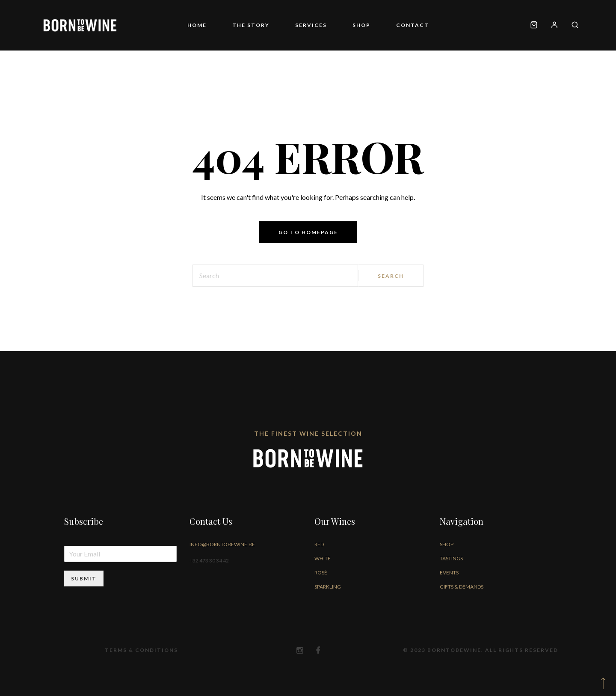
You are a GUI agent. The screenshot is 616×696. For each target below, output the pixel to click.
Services (311, 25)
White (323, 558)
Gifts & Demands (462, 587)
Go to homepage (308, 232)
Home (197, 25)
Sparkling (328, 587)
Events (449, 573)
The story (251, 25)
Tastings (451, 558)
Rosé (321, 573)
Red (319, 544)
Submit (84, 579)
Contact (413, 25)
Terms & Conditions (141, 650)
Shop (361, 25)
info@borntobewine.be (222, 544)
